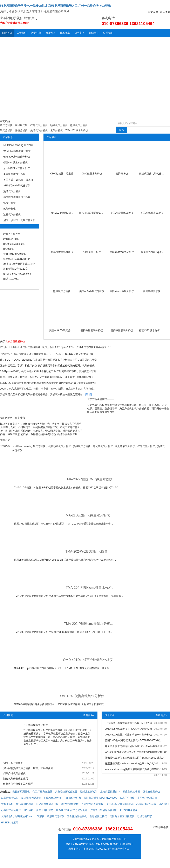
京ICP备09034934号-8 (101, 849)
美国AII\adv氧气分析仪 (92, 291)
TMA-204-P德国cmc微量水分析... (90, 588)
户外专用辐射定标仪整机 (104, 810)
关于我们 (22, 33)
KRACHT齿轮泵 (129, 810)
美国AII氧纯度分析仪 (152, 213)
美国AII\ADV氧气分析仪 (62, 330)
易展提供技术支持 (78, 849)
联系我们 (108, 33)
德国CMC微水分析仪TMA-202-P (152, 330)
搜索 (122, 130)
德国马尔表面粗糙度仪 (122, 816)
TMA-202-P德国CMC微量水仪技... (90, 479)
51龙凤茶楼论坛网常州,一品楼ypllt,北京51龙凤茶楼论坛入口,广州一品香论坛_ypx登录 (55, 6)
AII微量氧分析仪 (92, 252)
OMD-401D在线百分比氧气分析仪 (88, 660)
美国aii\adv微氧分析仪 (122, 291)
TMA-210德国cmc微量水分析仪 (87, 515)
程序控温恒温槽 (70, 804)
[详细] (89, 394)
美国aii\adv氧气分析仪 (122, 252)
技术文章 (65, 33)
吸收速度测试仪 (151, 792)
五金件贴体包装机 (77, 816)
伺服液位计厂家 (72, 798)
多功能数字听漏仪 (31, 798)
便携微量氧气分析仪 (92, 330)
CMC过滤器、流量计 (62, 174)
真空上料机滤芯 (45, 810)
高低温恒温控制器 (146, 804)
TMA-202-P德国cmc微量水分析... (88, 624)
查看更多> (89, 715)
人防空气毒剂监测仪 (92, 804)
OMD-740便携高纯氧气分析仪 (82, 696)
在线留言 (94, 33)
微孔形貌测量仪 (21, 792)
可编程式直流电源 (11, 810)
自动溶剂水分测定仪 (47, 804)
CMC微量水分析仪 (92, 174)
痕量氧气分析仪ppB (152, 252)
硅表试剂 (164, 804)
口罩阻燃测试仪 (10, 798)
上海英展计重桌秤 (110, 792)
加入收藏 (165, 12)
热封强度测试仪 (89, 792)
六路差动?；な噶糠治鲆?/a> (16, 816)
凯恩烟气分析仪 (56, 816)
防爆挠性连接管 (98, 816)
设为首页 (153, 12)
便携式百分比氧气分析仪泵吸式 (152, 174)
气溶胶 (41, 816)
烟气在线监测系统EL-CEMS (92, 213)
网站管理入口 (122, 849)
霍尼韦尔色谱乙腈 (147, 798)
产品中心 (36, 33)
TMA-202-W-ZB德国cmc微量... (88, 551)
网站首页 (7, 33)
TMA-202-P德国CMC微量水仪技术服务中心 (62, 213)
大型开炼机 (7, 804)
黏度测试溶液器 (131, 792)
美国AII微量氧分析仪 (122, 213)
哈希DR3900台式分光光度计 (72, 810)
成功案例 (79, 33)
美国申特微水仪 (152, 291)
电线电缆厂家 (144, 816)
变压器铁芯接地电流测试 (120, 804)
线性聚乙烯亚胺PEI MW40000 (100, 798)
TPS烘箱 (28, 810)
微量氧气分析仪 (62, 291)
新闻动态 (50, 33)
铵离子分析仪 (127, 798)
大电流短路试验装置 (66, 792)
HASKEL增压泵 (10, 823)
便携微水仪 (122, 174)
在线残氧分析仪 (52, 798)
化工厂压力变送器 (42, 792)
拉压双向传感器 (25, 804)
